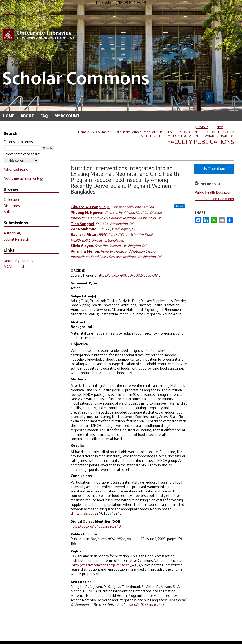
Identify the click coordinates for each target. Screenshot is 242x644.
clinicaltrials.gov (82, 513)
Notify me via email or (23, 178)
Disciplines (12, 206)
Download (214, 169)
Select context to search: (23, 154)
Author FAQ (13, 233)
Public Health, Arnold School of (134, 132)
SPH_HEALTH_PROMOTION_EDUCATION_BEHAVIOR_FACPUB (184, 136)
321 (232, 136)
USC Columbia (100, 132)
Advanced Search (17, 169)
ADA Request (14, 267)
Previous (202, 127)
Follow (180, 206)
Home (82, 132)
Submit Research (16, 239)
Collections (12, 199)
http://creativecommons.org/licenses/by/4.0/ (105, 565)
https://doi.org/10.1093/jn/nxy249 (96, 526)
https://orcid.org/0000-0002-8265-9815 (129, 275)
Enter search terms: (19, 142)
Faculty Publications (201, 141)
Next (220, 127)
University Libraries (18, 260)
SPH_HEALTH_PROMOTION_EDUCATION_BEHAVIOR (195, 132)
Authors (10, 212)
